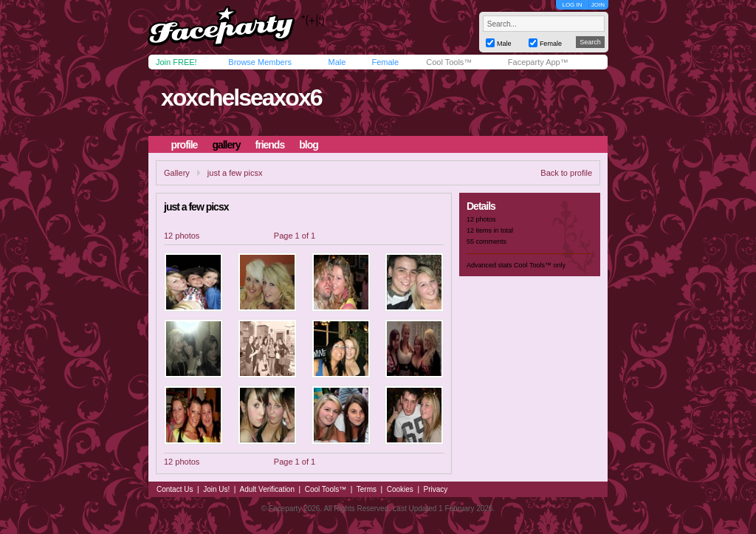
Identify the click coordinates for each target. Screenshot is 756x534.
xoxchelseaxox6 (241, 97)
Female (385, 62)
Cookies (400, 489)
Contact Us (175, 489)
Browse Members (260, 62)
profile (185, 145)
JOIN (598, 5)
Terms (367, 489)
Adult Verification (267, 489)
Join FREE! (176, 62)
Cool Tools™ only (540, 265)
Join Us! (216, 489)
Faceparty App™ (538, 62)
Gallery (177, 173)
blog (309, 145)
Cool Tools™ (449, 62)
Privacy (436, 489)
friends (270, 145)
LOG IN (572, 5)
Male (337, 62)
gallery (226, 145)
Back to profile (566, 173)
